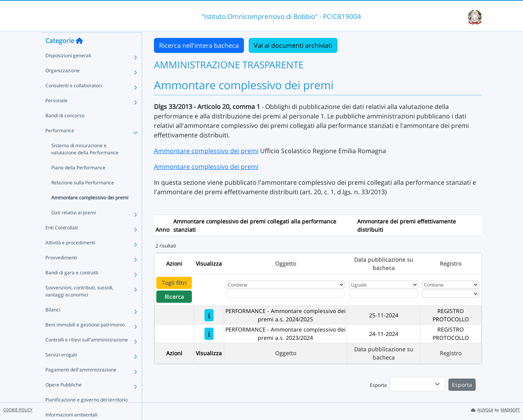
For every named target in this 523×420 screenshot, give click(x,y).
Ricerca (174, 297)
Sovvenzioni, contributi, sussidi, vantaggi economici (79, 306)
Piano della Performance (78, 183)
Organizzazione (63, 85)
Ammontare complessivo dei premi (90, 213)
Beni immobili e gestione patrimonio (85, 340)
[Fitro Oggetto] (285, 294)
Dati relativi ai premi (74, 228)
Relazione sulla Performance (83, 198)
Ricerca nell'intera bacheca (199, 45)
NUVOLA (482, 410)
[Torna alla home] (79, 56)
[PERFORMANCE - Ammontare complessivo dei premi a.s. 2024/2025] (209, 315)
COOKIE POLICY (18, 410)
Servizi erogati (61, 370)
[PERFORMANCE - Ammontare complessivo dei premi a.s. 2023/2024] (209, 334)
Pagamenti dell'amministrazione (81, 385)
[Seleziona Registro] (451, 294)
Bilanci (53, 325)
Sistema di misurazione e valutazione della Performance (85, 164)
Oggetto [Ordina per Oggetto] (286, 263)
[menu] (418, 384)
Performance (60, 145)
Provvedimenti (61, 273)
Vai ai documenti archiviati (293, 45)
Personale (56, 115)
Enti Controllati (62, 243)
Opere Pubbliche (64, 400)
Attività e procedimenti (70, 258)
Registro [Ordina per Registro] (451, 263)
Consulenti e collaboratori (74, 100)
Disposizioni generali (68, 70)
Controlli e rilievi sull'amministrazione (87, 355)
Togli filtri (174, 283)
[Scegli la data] (384, 294)
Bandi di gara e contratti (72, 288)
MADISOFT (510, 410)
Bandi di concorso (65, 130)
